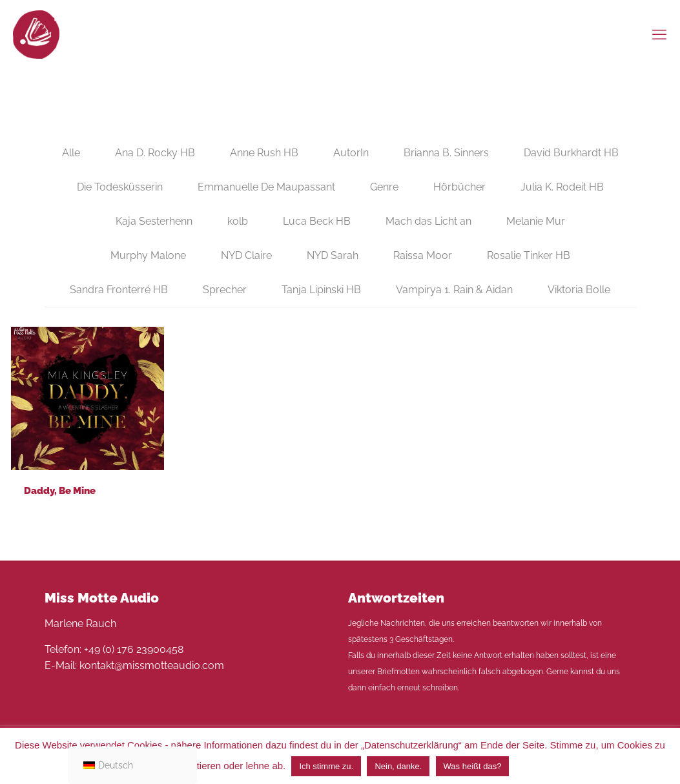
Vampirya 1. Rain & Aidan (454, 290)
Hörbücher (459, 187)
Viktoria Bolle (579, 290)
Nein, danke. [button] (398, 766)
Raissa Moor (423, 255)
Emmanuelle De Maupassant (266, 187)
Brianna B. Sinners (446, 153)
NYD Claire (246, 255)
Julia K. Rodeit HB (562, 187)
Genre (384, 187)
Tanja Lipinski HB (321, 290)
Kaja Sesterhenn (154, 221)
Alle (71, 153)
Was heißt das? (473, 766)
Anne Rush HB (264, 153)
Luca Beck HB (317, 221)
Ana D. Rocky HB (155, 153)
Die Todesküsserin (120, 187)
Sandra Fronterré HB (119, 290)
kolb (238, 221)
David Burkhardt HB (571, 153)
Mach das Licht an (428, 221)
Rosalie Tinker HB (529, 255)
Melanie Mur (536, 221)
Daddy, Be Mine (60, 491)
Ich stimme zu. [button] (326, 766)
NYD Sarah (333, 255)
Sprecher (225, 290)
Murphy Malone (148, 255)
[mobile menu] (659, 34)
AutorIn (351, 153)
